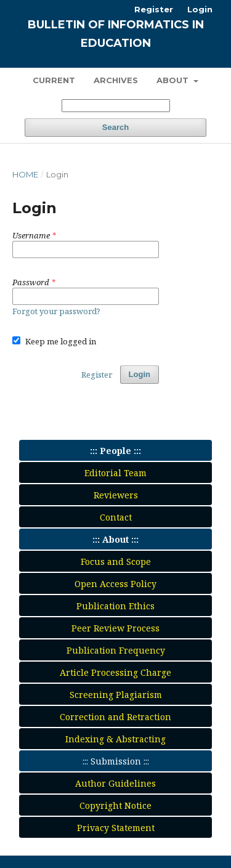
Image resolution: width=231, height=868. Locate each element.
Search (115, 127)
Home (25, 174)
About (174, 80)
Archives (116, 80)
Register (154, 9)
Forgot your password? (56, 311)
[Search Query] (116, 106)
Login (200, 9)
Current (54, 80)
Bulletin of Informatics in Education (116, 34)
